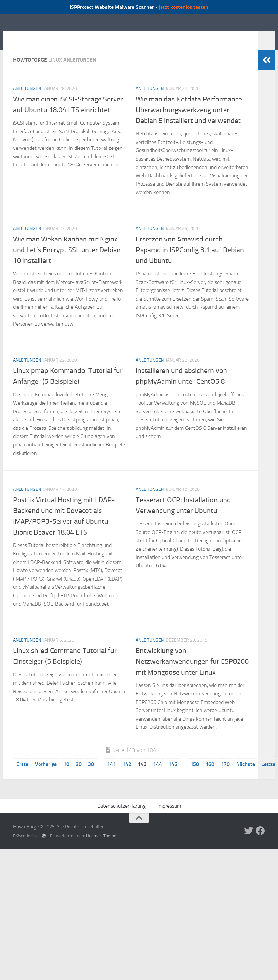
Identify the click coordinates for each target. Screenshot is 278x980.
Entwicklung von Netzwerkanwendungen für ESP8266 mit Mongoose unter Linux (192, 671)
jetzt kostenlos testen (184, 7)
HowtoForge (48, 37)
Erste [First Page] (22, 774)
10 (66, 774)
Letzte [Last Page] (268, 774)
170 (225, 774)
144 (157, 774)
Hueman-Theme (101, 846)
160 (210, 774)
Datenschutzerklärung (121, 816)
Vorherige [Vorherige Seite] (46, 774)
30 (91, 774)
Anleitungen (27, 98)
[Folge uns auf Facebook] (260, 841)
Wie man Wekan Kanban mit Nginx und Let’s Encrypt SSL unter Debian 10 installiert (67, 260)
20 (79, 774)
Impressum (169, 816)
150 (195, 774)
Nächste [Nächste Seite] (246, 774)
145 (173, 774)
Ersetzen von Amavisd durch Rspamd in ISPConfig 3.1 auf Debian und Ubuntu (190, 260)
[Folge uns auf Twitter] (249, 841)
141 (111, 774)
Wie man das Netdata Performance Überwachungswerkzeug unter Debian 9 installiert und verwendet (189, 120)
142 (127, 774)
